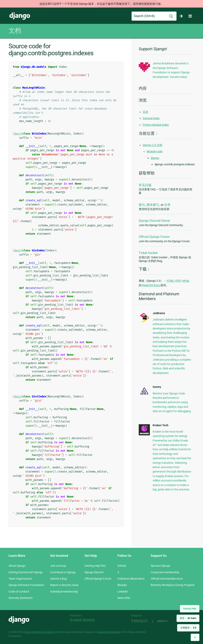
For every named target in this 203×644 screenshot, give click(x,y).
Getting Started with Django (26, 572)
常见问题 (145, 185)
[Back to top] (195, 637)
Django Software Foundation (26, 585)
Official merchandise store (167, 579)
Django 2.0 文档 (152, 145)
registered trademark (109, 632)
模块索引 (153, 205)
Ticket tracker (148, 253)
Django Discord (94, 572)
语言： (188, 618)
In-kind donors (82, 620)
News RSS (124, 598)
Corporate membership (165, 572)
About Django (17, 566)
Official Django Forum (154, 237)
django (155, 158)
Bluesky (122, 585)
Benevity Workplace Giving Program (173, 585)
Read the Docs (151, 285)
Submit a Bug (58, 579)
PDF (179, 281)
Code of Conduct (19, 592)
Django (20, 16)
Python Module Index (156, 125)
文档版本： (188, 628)
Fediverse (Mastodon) (131, 579)
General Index (151, 118)
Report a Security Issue (64, 585)
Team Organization (20, 579)
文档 (15, 31)
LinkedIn (123, 592)
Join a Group (58, 566)
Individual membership (64, 592)
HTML (170, 281)
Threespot (141, 621)
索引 (142, 205)
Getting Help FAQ (95, 566)
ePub (186, 281)
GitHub (122, 566)
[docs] (18, 134)
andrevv (167, 621)
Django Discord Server (154, 221)
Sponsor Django (161, 566)
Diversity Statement (21, 598)
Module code (155, 151)
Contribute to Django (63, 572)
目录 (145, 112)
